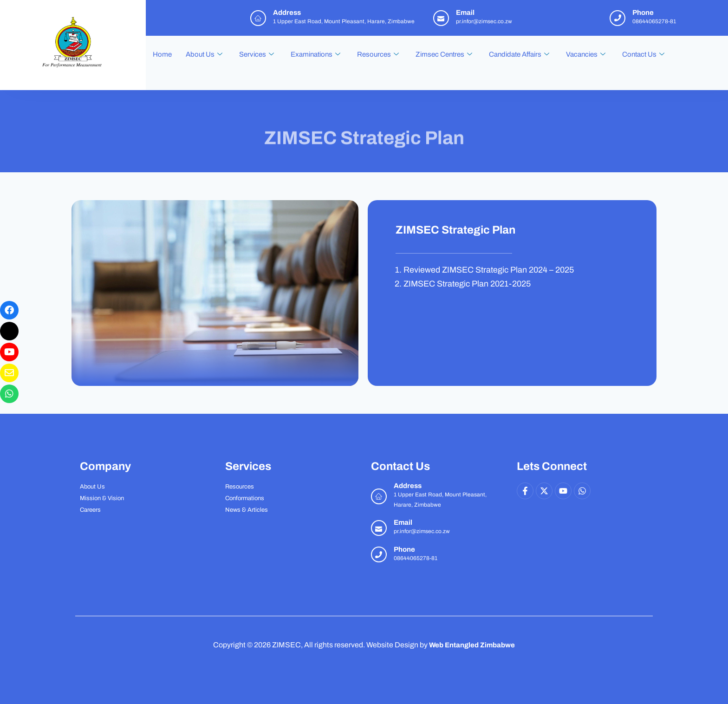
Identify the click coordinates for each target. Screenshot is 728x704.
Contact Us (643, 54)
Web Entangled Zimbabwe (472, 645)
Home (162, 54)
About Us (204, 54)
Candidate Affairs (519, 54)
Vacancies (586, 54)
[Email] (379, 528)
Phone (404, 549)
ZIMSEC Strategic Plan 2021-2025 (467, 284)
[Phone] (379, 554)
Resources (378, 54)
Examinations (315, 54)
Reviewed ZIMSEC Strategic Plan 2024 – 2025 (489, 270)
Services (257, 54)
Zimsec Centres (444, 54)
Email (403, 522)
